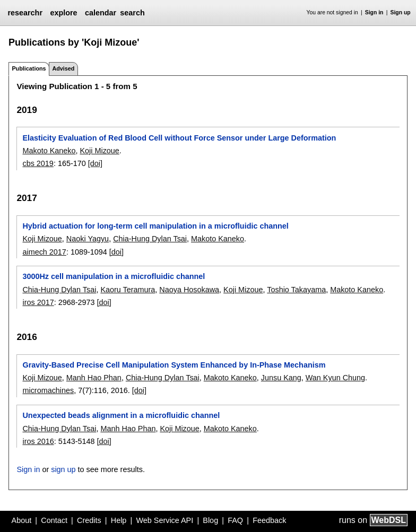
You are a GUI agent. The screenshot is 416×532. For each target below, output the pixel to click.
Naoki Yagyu (88, 239)
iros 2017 (38, 302)
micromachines (48, 390)
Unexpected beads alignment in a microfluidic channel (121, 415)
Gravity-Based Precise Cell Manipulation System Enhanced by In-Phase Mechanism (174, 365)
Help (119, 520)
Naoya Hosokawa (189, 290)
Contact (54, 520)
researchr (25, 13)
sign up (63, 469)
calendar (101, 13)
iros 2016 (38, 441)
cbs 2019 (38, 163)
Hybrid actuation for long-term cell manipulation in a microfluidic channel (155, 226)
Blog (210, 520)
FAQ (235, 520)
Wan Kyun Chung (335, 378)
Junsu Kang (281, 378)
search (132, 13)
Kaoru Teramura (128, 290)
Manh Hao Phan (94, 378)
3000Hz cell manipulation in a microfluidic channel (114, 276)
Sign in (374, 12)
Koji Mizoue (99, 151)
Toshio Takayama (296, 290)
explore (63, 13)
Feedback (269, 520)
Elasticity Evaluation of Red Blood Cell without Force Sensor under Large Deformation (179, 138)
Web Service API (164, 520)
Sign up (401, 12)
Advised (63, 68)
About (22, 520)
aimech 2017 (44, 252)
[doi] (95, 163)
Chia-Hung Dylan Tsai (150, 239)
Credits (89, 520)
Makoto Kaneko (49, 151)
